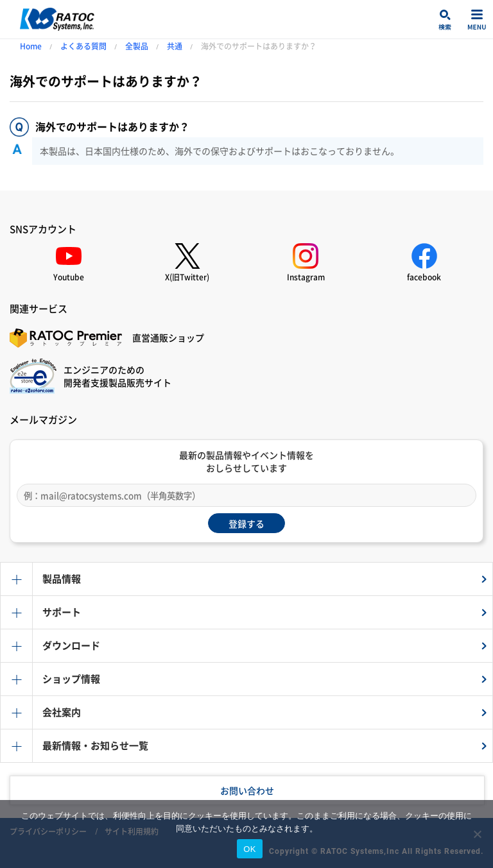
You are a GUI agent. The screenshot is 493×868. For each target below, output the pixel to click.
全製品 (137, 46)
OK (249, 849)
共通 (175, 46)
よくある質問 (83, 46)
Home (31, 46)
